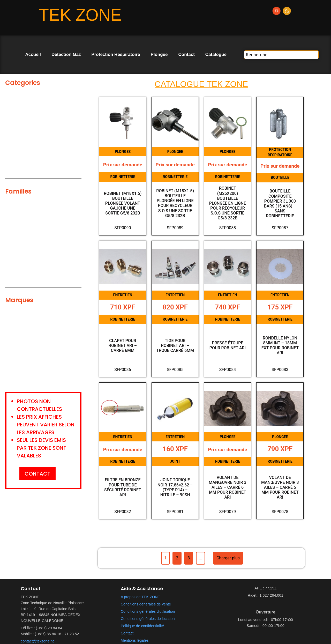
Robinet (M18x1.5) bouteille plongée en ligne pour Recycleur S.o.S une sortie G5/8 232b (175, 203)
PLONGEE (123, 152)
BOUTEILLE (280, 177)
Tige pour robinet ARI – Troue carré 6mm (175, 346)
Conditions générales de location (148, 619)
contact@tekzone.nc (38, 641)
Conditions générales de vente (146, 604)
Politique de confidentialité (142, 626)
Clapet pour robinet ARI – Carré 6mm (123, 346)
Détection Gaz (66, 54)
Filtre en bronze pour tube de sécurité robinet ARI (123, 487)
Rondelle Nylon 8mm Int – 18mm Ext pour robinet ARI (280, 346)
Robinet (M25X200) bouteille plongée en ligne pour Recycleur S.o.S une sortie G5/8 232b (228, 203)
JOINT (175, 461)
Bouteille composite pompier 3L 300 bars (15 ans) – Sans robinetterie (280, 203)
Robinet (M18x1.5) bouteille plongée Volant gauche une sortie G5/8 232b (123, 203)
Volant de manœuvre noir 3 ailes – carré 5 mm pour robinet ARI (280, 487)
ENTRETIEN (123, 295)
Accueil (33, 54)
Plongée (159, 54)
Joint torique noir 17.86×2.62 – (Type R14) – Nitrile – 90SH (175, 487)
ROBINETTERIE (123, 177)
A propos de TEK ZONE (141, 597)
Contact (187, 54)
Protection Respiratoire (116, 54)
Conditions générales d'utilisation (148, 611)
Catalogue (216, 54)
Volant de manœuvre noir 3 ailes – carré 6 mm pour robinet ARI (227, 487)
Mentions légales (135, 640)
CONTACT (37, 474)
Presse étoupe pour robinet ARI (228, 345)
